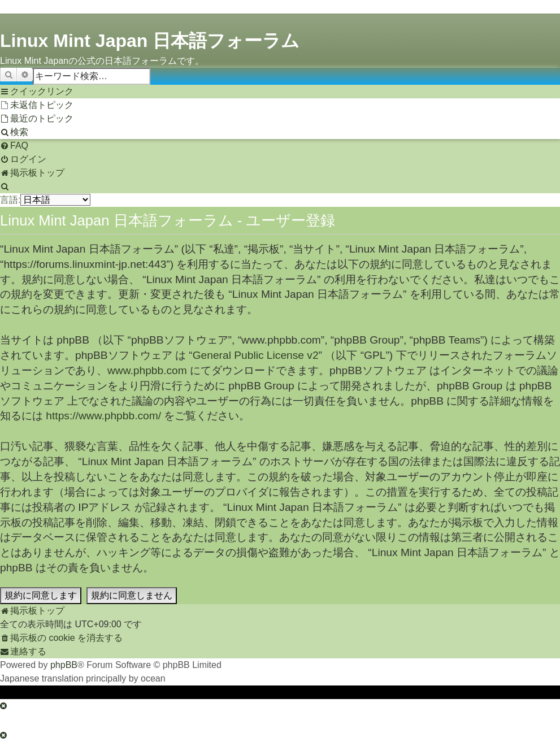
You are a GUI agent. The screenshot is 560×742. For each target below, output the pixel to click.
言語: (10, 200)
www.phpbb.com (147, 370)
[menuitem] (37, 105)
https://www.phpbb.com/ (103, 416)
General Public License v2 (256, 355)
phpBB (64, 665)
